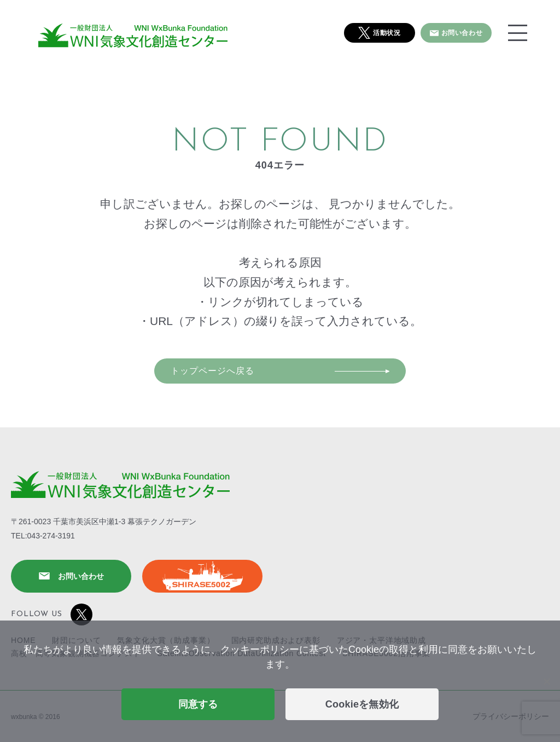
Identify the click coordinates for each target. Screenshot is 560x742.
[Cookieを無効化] (546, 681)
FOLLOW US (52, 615)
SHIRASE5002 (202, 576)
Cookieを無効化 (362, 704)
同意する (198, 704)
